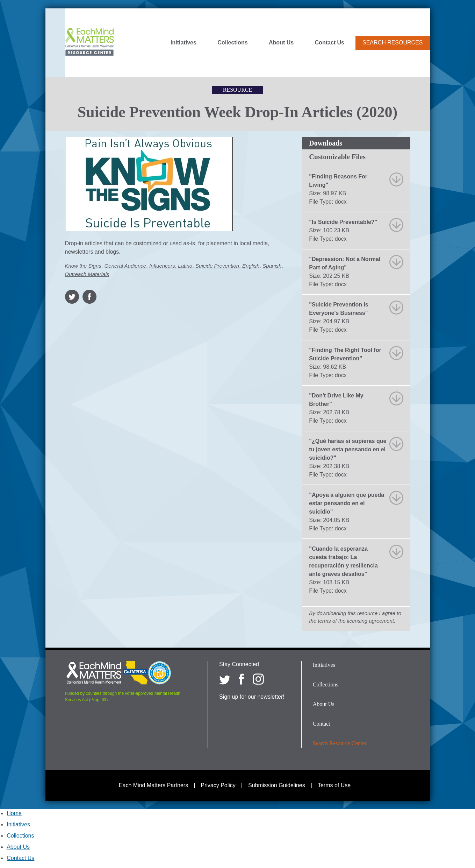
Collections (232, 43)
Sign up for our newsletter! (252, 697)
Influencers (162, 266)
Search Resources (393, 43)
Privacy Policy (218, 785)
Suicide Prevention (217, 266)
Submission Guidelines (277, 785)
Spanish (272, 266)
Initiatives (183, 43)
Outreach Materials (87, 274)
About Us (281, 43)
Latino (185, 266)
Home (14, 813)
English (251, 266)
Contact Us (330, 43)
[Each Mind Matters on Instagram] (258, 679)
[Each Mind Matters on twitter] (225, 679)
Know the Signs (83, 266)
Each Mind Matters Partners (153, 785)
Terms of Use (334, 785)
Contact (322, 724)
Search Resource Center (340, 743)
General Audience (125, 266)
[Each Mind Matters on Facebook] (242, 679)
